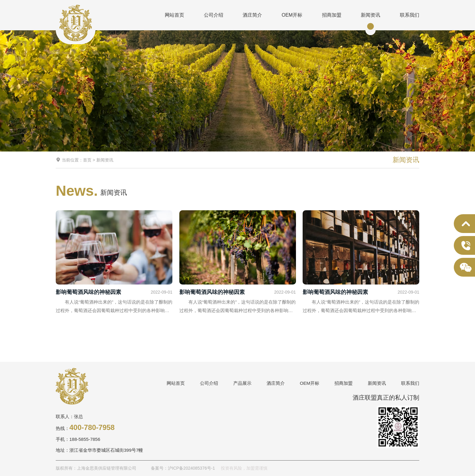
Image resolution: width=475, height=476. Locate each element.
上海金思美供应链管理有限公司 (76, 23)
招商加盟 (332, 15)
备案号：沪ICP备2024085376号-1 (183, 468)
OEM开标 (292, 15)
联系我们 (410, 15)
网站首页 (174, 15)
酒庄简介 (252, 15)
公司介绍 (214, 15)
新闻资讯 (370, 15)
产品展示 (242, 383)
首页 (87, 160)
